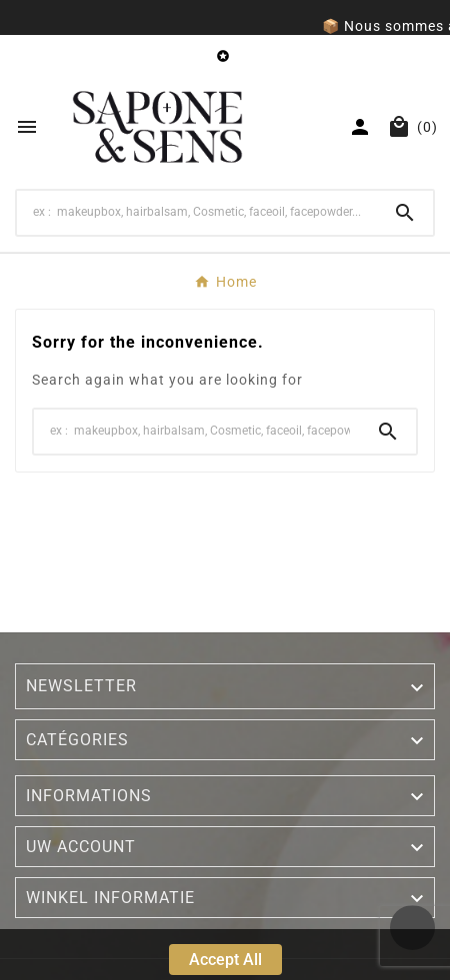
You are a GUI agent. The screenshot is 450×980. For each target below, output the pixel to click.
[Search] (197, 212)
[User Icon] (360, 127)
